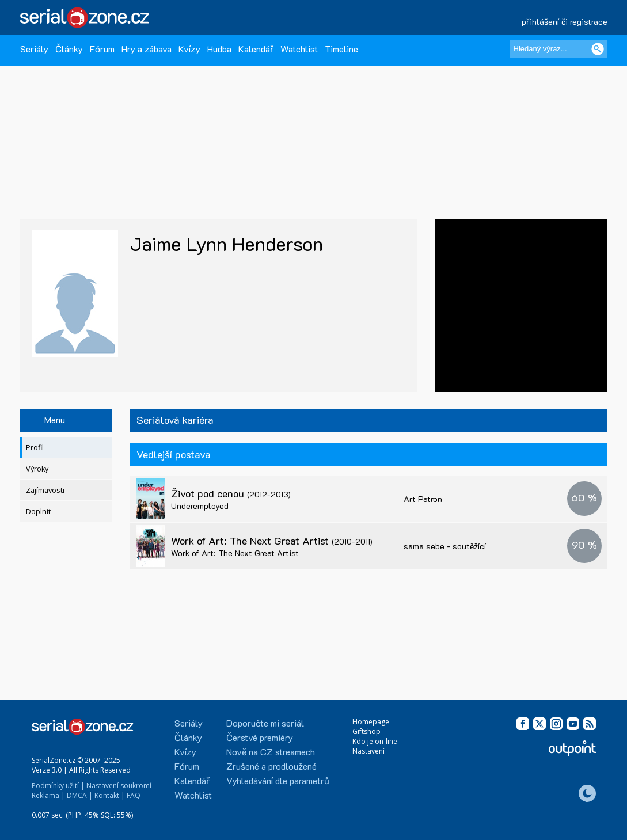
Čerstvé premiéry (260, 737)
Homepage (371, 722)
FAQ (134, 795)
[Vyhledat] (598, 49)
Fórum (102, 49)
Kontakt (107, 795)
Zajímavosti (45, 490)
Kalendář (256, 49)
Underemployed (200, 506)
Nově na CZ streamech (271, 752)
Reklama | (48, 795)
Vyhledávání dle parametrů (278, 780)
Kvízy (189, 49)
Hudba (219, 49)
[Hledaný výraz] (558, 49)
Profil (35, 448)
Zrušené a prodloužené (271, 766)
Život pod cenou (231, 493)
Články (69, 49)
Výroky (37, 469)
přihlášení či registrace (565, 22)
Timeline (341, 49)
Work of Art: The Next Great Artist (272, 541)
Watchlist (299, 49)
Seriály (34, 49)
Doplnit (38, 512)
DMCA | (80, 795)
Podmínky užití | (58, 786)
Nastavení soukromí (119, 786)
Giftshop (366, 731)
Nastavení (368, 751)
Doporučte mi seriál (265, 723)
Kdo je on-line (375, 741)
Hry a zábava (147, 49)
